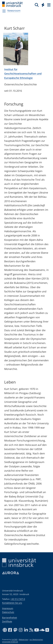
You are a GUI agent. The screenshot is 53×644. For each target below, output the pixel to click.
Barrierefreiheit (10, 618)
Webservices (23, 639)
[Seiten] (49, 5)
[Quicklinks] (43, 5)
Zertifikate (7, 621)
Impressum (8, 608)
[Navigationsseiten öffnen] (4, 11)
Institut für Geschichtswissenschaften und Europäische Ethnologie (23, 74)
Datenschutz (8, 612)
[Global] (42, 4)
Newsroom (14, 11)
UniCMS (14, 639)
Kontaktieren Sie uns (12, 603)
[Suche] (37, 5)
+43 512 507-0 (18, 599)
